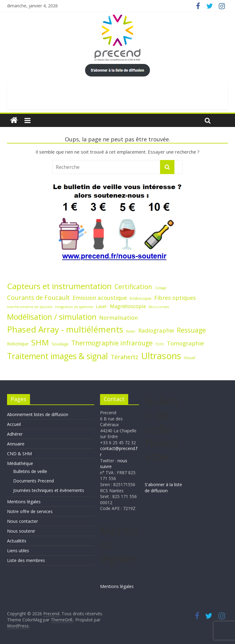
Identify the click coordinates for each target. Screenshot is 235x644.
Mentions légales (24, 502)
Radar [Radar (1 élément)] (131, 331)
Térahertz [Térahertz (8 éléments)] (125, 357)
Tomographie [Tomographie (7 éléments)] (185, 343)
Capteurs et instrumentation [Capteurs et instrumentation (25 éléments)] (59, 286)
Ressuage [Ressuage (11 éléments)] (191, 330)
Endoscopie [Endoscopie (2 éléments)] (141, 298)
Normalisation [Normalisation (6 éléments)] (118, 317)
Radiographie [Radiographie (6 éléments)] (156, 330)
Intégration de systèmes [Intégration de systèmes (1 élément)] (74, 307)
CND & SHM (19, 454)
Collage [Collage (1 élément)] (161, 288)
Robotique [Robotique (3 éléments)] (18, 344)
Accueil (14, 424)
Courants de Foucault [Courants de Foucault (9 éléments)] (38, 297)
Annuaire (16, 444)
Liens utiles (18, 551)
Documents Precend (34, 481)
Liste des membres (26, 560)
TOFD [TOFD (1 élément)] (160, 344)
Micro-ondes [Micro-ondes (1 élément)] (159, 307)
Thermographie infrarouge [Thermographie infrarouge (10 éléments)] (112, 343)
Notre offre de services (30, 511)
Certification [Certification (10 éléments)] (133, 287)
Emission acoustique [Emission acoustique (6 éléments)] (100, 298)
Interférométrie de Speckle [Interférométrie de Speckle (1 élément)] (30, 307)
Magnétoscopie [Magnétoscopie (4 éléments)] (128, 306)
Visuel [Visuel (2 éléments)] (190, 358)
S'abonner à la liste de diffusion (163, 488)
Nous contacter (22, 521)
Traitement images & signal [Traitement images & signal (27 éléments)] (58, 356)
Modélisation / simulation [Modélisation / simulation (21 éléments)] (52, 317)
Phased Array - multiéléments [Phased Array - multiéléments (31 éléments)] (65, 329)
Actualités (17, 541)
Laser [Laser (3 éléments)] (101, 306)
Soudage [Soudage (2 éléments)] (60, 344)
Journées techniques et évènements (49, 490)
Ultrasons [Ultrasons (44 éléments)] (161, 356)
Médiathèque (20, 463)
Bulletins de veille (30, 471)
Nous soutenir (21, 531)
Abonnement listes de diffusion (38, 414)
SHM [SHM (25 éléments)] (40, 342)
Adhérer (15, 434)
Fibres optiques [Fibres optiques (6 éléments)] (175, 298)
